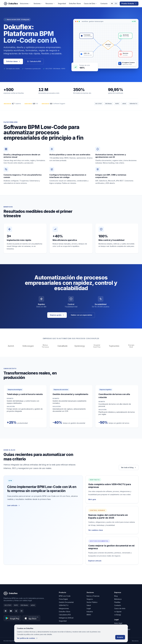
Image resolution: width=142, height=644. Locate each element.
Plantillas (117, 602)
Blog (116, 596)
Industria (90, 612)
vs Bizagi (118, 615)
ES (112, 4)
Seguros (90, 599)
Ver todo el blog (129, 467)
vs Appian (118, 612)
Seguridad (62, 4)
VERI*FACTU (64, 605)
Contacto (104, 4)
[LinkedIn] (6, 611)
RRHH (89, 615)
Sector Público (92, 602)
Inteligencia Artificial (66, 618)
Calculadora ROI (65, 615)
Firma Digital (63, 599)
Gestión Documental (66, 602)
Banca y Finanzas (93, 596)
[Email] (22, 611)
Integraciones (64, 608)
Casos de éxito (120, 608)
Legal (89, 608)
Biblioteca (118, 599)
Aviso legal (118, 623)
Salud (89, 605)
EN (116, 4)
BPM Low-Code (65, 596)
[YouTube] (11, 611)
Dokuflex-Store (75, 4)
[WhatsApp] (16, 611)
